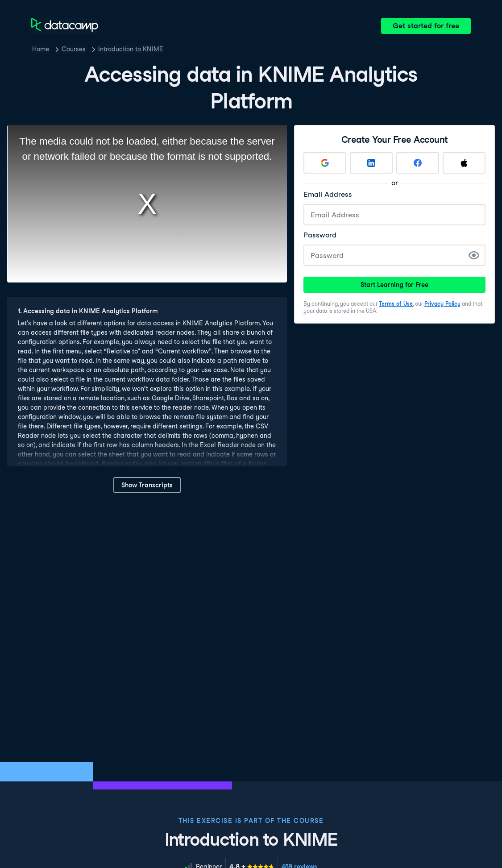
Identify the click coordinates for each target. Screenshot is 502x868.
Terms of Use (396, 304)
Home (41, 49)
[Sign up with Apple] (464, 163)
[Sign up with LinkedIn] (371, 163)
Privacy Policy (442, 304)
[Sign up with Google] (325, 163)
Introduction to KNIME (131, 49)
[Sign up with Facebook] (418, 163)
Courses (74, 49)
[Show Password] (474, 255)
